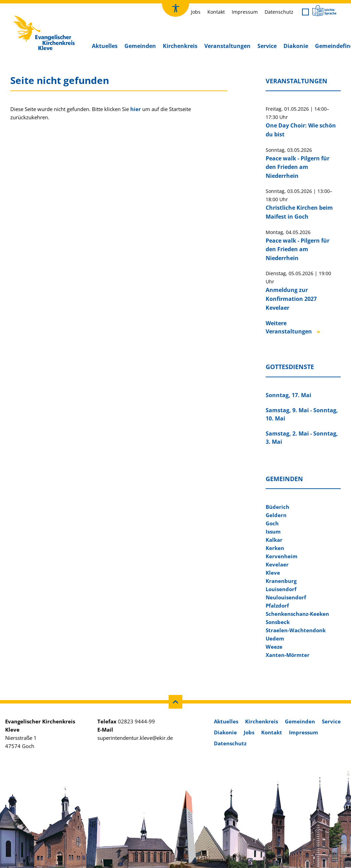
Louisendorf (281, 589)
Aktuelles (105, 46)
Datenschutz (279, 12)
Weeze (274, 647)
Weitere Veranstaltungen (289, 327)
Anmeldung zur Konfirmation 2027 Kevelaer (291, 299)
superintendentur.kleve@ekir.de (135, 738)
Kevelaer (277, 564)
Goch (272, 523)
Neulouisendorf (286, 597)
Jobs (196, 12)
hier (136, 109)
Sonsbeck (278, 622)
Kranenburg (281, 581)
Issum (273, 531)
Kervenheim (282, 556)
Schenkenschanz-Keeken (297, 614)
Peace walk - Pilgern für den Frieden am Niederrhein (298, 167)
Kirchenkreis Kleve (35, 17)
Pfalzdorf (277, 606)
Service (267, 46)
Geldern (276, 515)
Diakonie (296, 46)
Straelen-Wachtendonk (296, 630)
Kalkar (274, 540)
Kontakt (216, 12)
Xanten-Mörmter (288, 655)
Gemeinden (140, 46)
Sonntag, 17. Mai (288, 395)
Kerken (275, 548)
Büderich (277, 507)
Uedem (275, 638)
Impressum (245, 12)
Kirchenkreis (180, 46)
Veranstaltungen (227, 46)
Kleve (273, 573)
